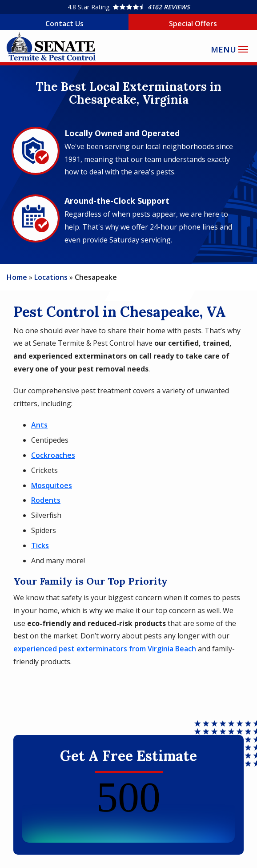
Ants (39, 425)
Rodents (46, 500)
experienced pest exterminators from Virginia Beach (105, 649)
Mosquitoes (52, 485)
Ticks (40, 545)
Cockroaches (53, 455)
